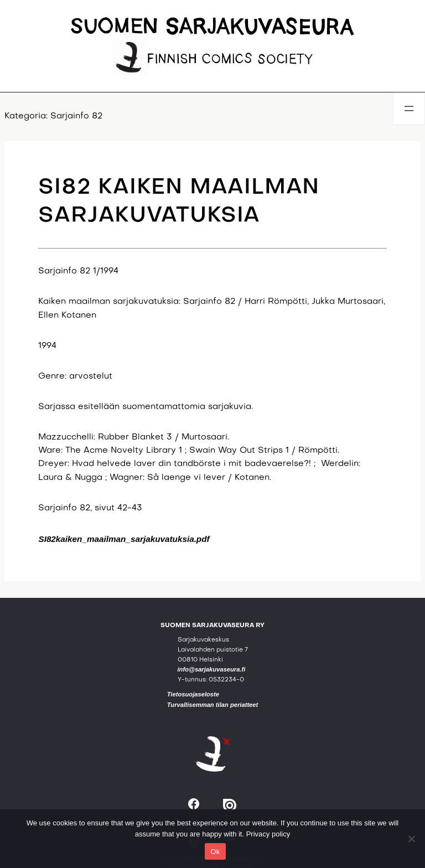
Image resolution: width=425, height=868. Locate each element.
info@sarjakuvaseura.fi (212, 669)
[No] (411, 839)
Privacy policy (268, 834)
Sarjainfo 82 (76, 117)
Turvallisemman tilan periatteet (213, 705)
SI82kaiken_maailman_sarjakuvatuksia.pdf (124, 539)
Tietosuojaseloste (193, 694)
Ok (215, 852)
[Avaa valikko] (409, 108)
